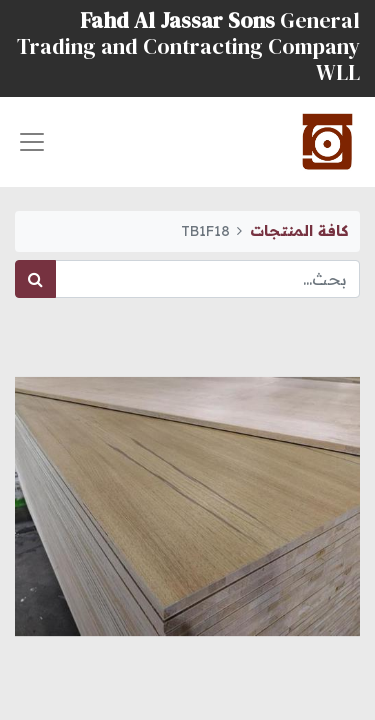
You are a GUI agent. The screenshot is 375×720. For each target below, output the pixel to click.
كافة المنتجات (299, 231)
